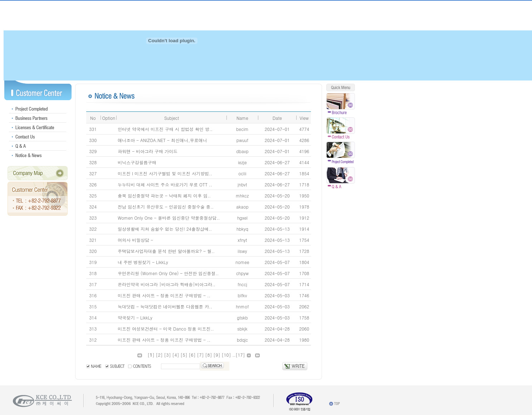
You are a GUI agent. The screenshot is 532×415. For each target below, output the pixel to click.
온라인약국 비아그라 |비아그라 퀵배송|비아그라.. (167, 284)
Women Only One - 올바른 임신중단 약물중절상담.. (169, 218)
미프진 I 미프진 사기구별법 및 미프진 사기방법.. (165, 173)
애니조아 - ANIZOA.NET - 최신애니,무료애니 (162, 140)
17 (240, 355)
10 (226, 355)
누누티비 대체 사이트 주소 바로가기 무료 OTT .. (165, 184)
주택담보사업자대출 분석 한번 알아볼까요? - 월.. (166, 251)
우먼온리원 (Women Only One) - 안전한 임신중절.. (168, 273)
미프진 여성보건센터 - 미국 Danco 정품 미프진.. (166, 329)
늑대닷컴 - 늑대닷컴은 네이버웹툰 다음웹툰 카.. (165, 306)
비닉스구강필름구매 (137, 162)
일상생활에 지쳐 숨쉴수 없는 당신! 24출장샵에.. (165, 229)
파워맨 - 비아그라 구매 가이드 (148, 151)
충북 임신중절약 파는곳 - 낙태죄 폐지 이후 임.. (164, 196)
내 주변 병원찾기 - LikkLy (143, 262)
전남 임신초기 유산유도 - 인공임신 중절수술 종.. (166, 207)
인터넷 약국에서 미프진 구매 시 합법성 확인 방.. (165, 129)
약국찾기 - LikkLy (135, 318)
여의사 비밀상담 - (135, 240)
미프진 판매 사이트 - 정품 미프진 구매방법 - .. (164, 295)
